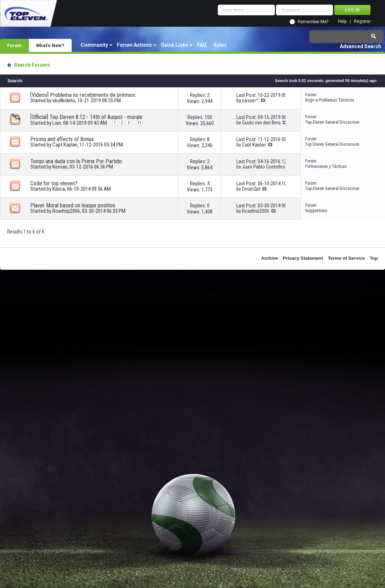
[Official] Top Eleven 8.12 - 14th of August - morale (86, 117)
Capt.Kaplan (65, 145)
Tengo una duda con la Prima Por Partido (76, 161)
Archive (269, 258)
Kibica (59, 189)
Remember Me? (313, 22)
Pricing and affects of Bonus (62, 139)
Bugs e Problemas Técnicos (330, 100)
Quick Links (174, 45)
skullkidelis (64, 100)
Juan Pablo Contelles (264, 167)
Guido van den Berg (261, 123)
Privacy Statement (303, 258)
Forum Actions (134, 45)
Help (342, 22)
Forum (14, 45)
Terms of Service (346, 258)
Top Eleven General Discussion (332, 122)
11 (139, 123)
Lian (57, 123)
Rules (220, 45)
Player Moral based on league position (73, 205)
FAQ (202, 45)
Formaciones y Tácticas (326, 166)
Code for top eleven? (54, 183)
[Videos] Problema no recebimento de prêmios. (83, 95)
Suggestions (316, 211)
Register (362, 22)
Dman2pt (251, 189)
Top (374, 258)
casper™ (250, 100)
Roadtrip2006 (66, 211)
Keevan (60, 167)
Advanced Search (360, 46)
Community (94, 45)
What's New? (50, 45)
